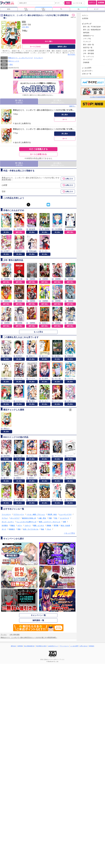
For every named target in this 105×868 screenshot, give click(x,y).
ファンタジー (38, 58)
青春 (19, 529)
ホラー (20, 525)
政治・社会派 (65, 525)
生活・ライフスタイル (31, 529)
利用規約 (92, 646)
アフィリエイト (64, 646)
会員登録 (101, 3)
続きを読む (72, 54)
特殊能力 (12, 529)
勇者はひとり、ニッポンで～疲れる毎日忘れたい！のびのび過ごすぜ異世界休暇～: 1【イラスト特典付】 (57, 110)
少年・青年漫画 (88, 53)
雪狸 (29, 24)
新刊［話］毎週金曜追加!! (92, 30)
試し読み (65, 115)
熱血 (42, 529)
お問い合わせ (84, 646)
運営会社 (13, 646)
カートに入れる (35, 47)
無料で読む (19, 232)
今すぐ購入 (49, 41)
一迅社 (10, 64)
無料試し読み (62, 47)
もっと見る (38, 332)
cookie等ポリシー (53, 646)
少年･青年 (25, 27)
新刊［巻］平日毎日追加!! (92, 27)
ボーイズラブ (15, 518)
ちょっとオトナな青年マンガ (26, 522)
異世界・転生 (52, 514)
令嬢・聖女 (42, 518)
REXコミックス (14, 61)
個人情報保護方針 (29, 646)
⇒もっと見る (69, 533)
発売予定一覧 (88, 48)
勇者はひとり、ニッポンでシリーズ (20, 58)
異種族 (49, 525)
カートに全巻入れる (38, 154)
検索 (68, 3)
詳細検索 (86, 62)
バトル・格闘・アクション (36, 514)
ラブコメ (5, 518)
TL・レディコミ (89, 57)
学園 (50, 518)
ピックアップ (87, 24)
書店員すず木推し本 (29, 518)
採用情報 (20, 646)
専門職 (56, 525)
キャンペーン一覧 (38, 615)
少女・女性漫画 (88, 50)
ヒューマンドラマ (65, 514)
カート (65, 119)
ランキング (87, 42)
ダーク (4, 529)
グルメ (49, 529)
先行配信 (5, 525)
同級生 (13, 525)
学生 (56, 518)
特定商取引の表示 (41, 646)
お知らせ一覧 (87, 74)
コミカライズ (64, 518)
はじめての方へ (87, 71)
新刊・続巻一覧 (88, 45)
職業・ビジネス (39, 525)
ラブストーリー (19, 514)
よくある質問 (87, 68)
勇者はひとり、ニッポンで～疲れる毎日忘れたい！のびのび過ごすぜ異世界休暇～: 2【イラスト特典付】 (57, 129)
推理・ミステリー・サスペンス (50, 522)
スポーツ (28, 525)
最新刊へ (72, 106)
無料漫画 (86, 33)
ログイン (92, 3)
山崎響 (24, 24)
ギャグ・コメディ (8, 522)
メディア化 (87, 39)
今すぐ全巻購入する (38, 149)
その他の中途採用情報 (97, 97)
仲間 (64, 522)
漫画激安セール (88, 36)
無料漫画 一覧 (38, 620)
